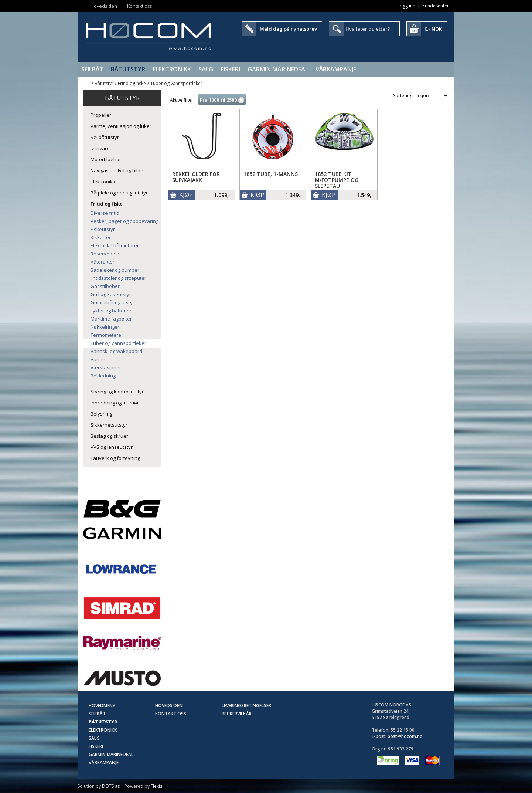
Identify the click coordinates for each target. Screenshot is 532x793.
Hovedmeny (102, 706)
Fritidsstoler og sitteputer (118, 278)
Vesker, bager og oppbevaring (125, 221)
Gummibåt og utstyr (112, 302)
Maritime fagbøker (111, 319)
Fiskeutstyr (103, 229)
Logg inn (406, 6)
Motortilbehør (106, 159)
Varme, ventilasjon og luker (121, 126)
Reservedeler (106, 254)
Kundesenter (436, 6)
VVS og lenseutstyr (112, 447)
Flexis (156, 786)
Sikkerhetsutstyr (109, 425)
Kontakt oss (139, 6)
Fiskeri (230, 69)
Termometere (106, 335)
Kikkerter (101, 237)
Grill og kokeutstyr (111, 294)
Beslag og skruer (109, 436)
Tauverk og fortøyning (115, 458)
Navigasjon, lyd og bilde (117, 170)
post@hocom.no (405, 736)
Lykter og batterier (111, 311)
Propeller (101, 115)
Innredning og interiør (115, 403)
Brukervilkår (237, 714)
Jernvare (100, 148)
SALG (206, 69)
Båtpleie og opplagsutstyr (119, 193)
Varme (98, 359)
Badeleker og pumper (115, 270)
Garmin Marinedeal (278, 69)
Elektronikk (172, 69)
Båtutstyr (128, 69)
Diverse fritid (105, 213)
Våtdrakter (103, 262)
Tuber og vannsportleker (176, 83)
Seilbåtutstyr (105, 137)
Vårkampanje (336, 69)
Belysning (101, 414)
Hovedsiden (104, 6)
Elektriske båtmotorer (115, 245)
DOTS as (111, 786)
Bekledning (103, 376)
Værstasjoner (106, 367)
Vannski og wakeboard (116, 351)
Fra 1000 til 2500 (218, 100)
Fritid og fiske (132, 83)
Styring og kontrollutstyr (117, 392)
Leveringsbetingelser (246, 706)
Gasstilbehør (105, 286)
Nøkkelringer (105, 327)
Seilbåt (92, 69)
